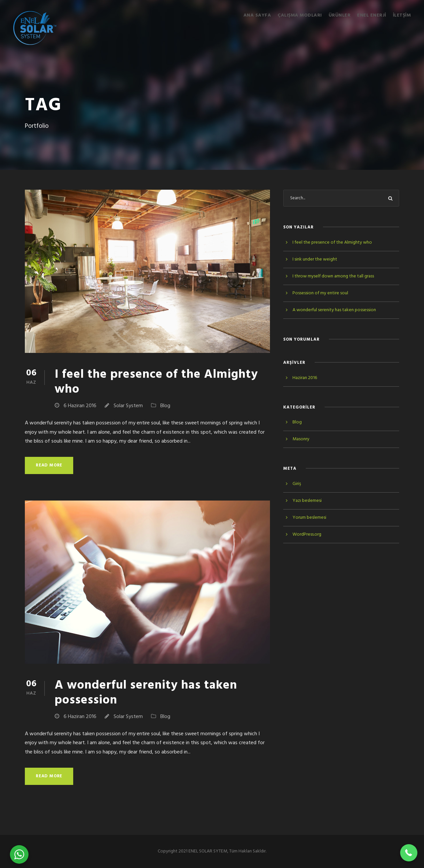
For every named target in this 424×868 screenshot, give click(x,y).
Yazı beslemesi (307, 501)
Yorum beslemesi (309, 518)
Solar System (128, 406)
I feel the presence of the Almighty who (156, 382)
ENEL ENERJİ (372, 15)
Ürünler (340, 15)
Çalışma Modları (300, 15)
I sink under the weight (315, 259)
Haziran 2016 (305, 378)
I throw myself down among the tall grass (333, 276)
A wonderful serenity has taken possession (146, 693)
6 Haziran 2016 (80, 406)
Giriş (297, 484)
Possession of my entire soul (320, 293)
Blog (165, 406)
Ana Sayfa (257, 15)
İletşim (402, 15)
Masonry (301, 439)
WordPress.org (307, 534)
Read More (49, 465)
